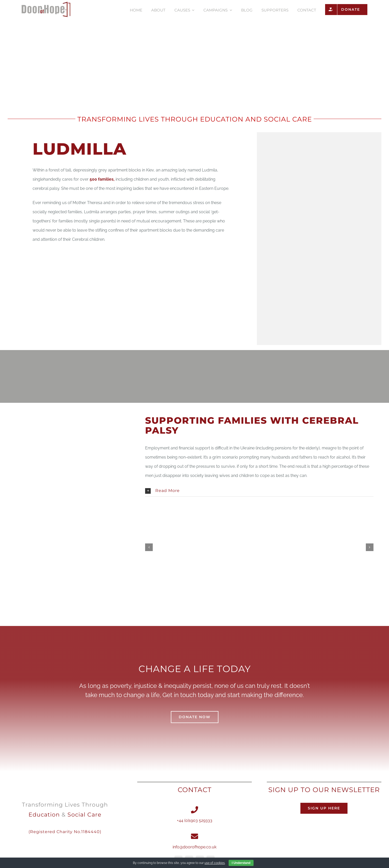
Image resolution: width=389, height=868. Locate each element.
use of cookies (215, 863)
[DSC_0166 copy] (201, 547)
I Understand (241, 863)
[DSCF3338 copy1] (317, 547)
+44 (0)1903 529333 (195, 820)
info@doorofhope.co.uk (194, 847)
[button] (259, 491)
